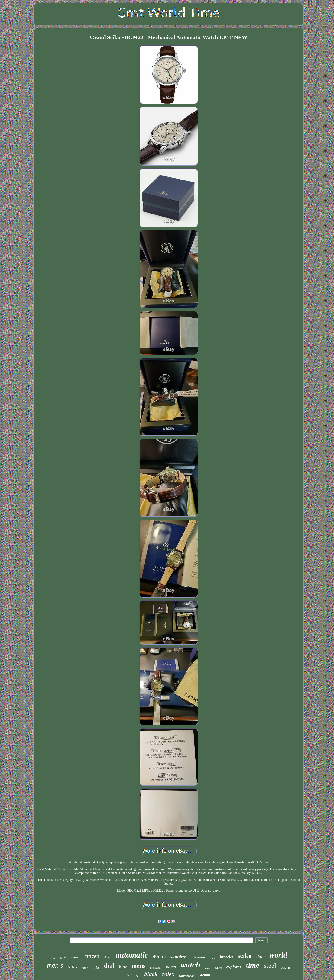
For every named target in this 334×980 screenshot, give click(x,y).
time (253, 965)
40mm (159, 956)
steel (270, 966)
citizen (92, 956)
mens (138, 966)
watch (190, 965)
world (278, 955)
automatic (132, 955)
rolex (168, 974)
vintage (133, 975)
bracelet (227, 957)
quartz (286, 967)
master (75, 957)
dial (109, 966)
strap (53, 958)
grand (213, 958)
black (151, 974)
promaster (156, 968)
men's (55, 965)
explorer (234, 967)
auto (72, 966)
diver (108, 957)
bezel (171, 967)
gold (63, 957)
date (260, 956)
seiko (245, 956)
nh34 (85, 968)
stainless (179, 957)
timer (208, 968)
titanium (198, 957)
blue (123, 967)
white (218, 968)
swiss (96, 968)
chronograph (187, 975)
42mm (205, 975)
